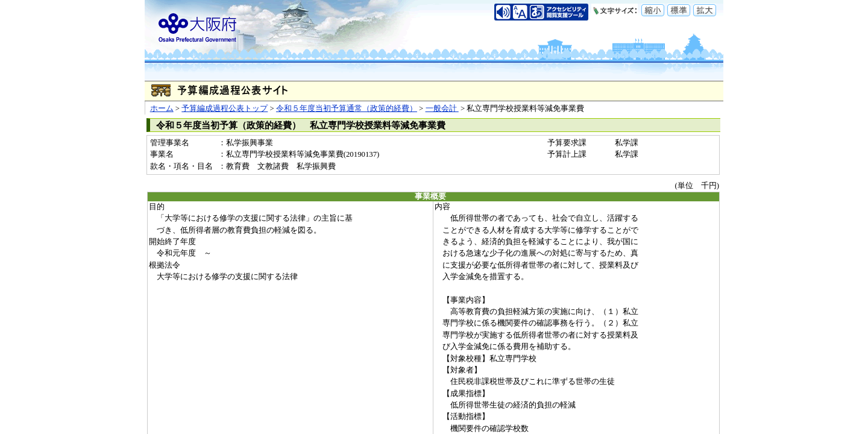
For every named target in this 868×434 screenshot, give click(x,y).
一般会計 (442, 108)
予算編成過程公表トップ (225, 108)
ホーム (162, 108)
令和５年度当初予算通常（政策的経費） (347, 108)
